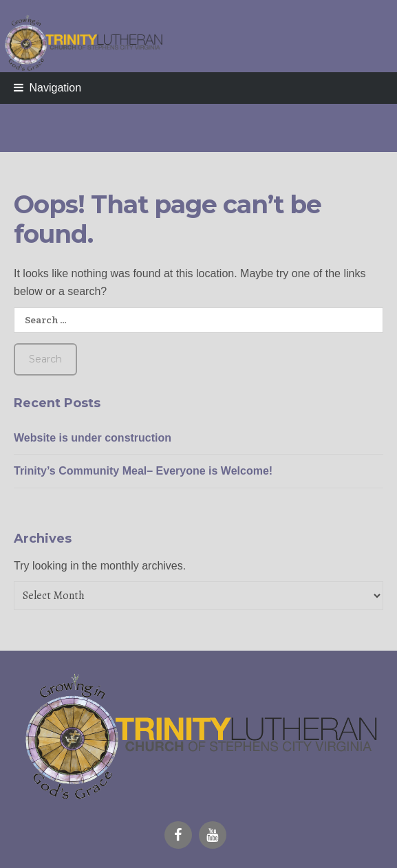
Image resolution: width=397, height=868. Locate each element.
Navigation (55, 88)
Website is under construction (93, 438)
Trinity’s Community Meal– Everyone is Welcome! (143, 471)
